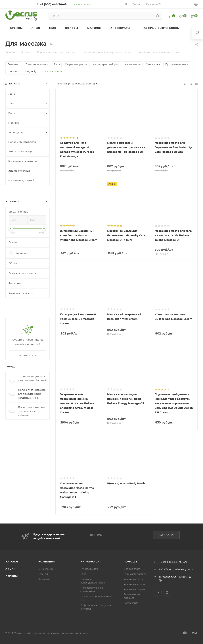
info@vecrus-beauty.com (176, 569)
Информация (91, 562)
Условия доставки (135, 584)
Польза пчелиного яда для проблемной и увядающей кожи (32, 394)
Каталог (12, 562)
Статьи (11, 367)
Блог (83, 574)
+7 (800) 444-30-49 (53, 4)
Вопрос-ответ (132, 569)
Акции (11, 569)
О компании (46, 569)
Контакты (44, 579)
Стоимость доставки (136, 574)
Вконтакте (158, 593)
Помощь (130, 562)
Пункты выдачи (90, 569)
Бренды (12, 576)
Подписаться (167, 535)
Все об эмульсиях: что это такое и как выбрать (31, 411)
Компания (47, 562)
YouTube (167, 593)
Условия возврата (135, 589)
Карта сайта (131, 603)
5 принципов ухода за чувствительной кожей (32, 378)
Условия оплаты (133, 579)
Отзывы (43, 574)
